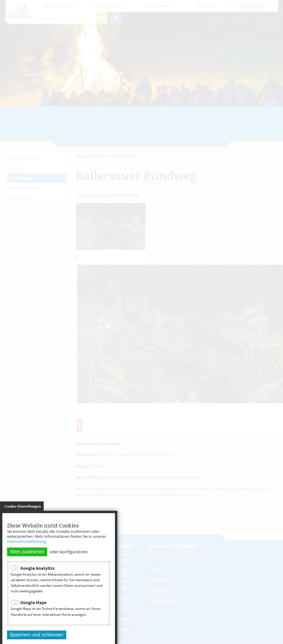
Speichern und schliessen (37, 635)
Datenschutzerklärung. (27, 541)
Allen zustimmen (27, 552)
